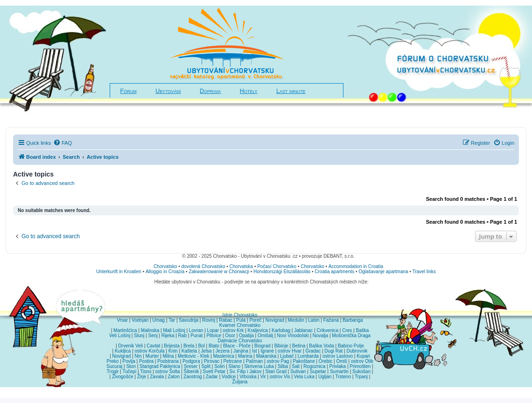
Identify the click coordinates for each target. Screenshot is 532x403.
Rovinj (209, 320)
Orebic (325, 361)
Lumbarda (308, 356)
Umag (158, 320)
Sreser (191, 366)
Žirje (142, 377)
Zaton (174, 377)
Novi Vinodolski (293, 336)
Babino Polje (351, 346)
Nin (138, 356)
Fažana (331, 320)
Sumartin (339, 371)
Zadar (212, 377)
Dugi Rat (333, 351)
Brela (189, 346)
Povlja (129, 361)
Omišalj (265, 336)
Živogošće (123, 377)
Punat (196, 336)
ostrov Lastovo (338, 356)
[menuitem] (63, 143)
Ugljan (325, 377)
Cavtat (153, 346)
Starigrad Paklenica (160, 366)
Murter (152, 356)
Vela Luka (304, 377)
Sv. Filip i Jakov (246, 371)
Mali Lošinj (174, 330)
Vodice (229, 377)
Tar (172, 320)
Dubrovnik (357, 351)
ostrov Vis (280, 377)
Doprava (210, 91)
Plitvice (214, 336)
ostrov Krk (233, 330)
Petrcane (232, 361)
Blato (214, 346)
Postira (146, 361)
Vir (263, 377)
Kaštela (189, 351)
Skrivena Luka (259, 366)
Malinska (150, 330)
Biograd (262, 346)
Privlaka (338, 366)
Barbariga (353, 320)
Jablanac (303, 330)
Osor (230, 336)
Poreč (255, 320)
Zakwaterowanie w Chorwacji (219, 272)
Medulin (296, 320)
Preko (112, 361)
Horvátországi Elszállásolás (282, 272)
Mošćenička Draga (351, 336)
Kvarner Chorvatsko (240, 325)
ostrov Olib (362, 361)
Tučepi (130, 371)
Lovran (196, 330)
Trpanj (361, 377)
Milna (168, 356)
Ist (255, 351)
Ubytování (168, 91)
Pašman (255, 361)
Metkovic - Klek (194, 356)
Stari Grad (276, 371)
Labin (314, 320)
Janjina (241, 351)
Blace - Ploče (237, 346)
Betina (299, 346)
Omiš (341, 361)
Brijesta (171, 346)
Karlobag (281, 330)
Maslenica (224, 356)
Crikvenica (327, 330)
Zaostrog (192, 377)
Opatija (246, 336)
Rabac (226, 320)
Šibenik (192, 371)
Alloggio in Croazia (165, 272)
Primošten (360, 366)
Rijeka (168, 336)
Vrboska (248, 377)
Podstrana (168, 361)
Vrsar (122, 320)
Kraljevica (257, 330)
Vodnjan (140, 320)
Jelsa (206, 351)
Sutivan (298, 371)
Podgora (191, 361)
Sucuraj (114, 366)
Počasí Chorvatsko (277, 266)
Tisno (146, 371)
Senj (153, 336)
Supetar (318, 371)
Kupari (363, 356)
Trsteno (343, 377)
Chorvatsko (165, 266)
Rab (182, 336)
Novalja (320, 336)
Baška (363, 330)
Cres (347, 330)
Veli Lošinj (120, 336)
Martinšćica (125, 330)
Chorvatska (241, 266)
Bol (201, 346)
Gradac (313, 351)
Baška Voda (321, 346)
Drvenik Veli (130, 346)
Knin (173, 351)
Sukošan (361, 371)
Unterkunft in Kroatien (119, 272)
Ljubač (287, 356)
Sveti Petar (214, 371)
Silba (283, 366)
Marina (245, 356)
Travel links (424, 272)
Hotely (249, 91)
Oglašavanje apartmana (383, 272)
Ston (131, 366)
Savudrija (189, 320)
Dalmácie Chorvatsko (240, 341)
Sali (296, 366)
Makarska (266, 356)
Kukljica (123, 351)
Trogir (113, 371)
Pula (241, 320)
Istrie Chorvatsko (240, 315)
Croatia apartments (334, 272)
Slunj (139, 336)
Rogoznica (314, 366)
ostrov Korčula (150, 351)
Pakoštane (304, 361)
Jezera (223, 351)
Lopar (213, 330)
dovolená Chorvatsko (203, 266)
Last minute (291, 91)
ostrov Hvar (290, 351)
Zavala (157, 377)
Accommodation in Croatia (356, 266)
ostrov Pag (278, 361)
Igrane (267, 351)
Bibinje (281, 346)
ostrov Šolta (168, 371)
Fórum (129, 91)
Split (206, 366)
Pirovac (212, 361)
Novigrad (275, 320)
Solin (219, 366)
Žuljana (240, 382)
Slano (235, 366)
